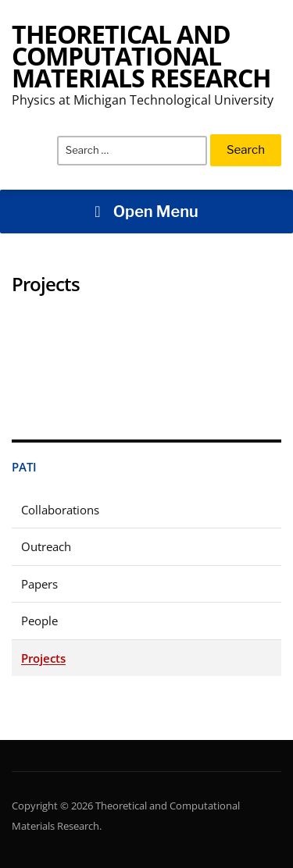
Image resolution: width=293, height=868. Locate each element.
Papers (39, 584)
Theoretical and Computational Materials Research (141, 56)
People (39, 621)
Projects (43, 658)
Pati (24, 467)
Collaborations (60, 510)
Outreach (46, 546)
